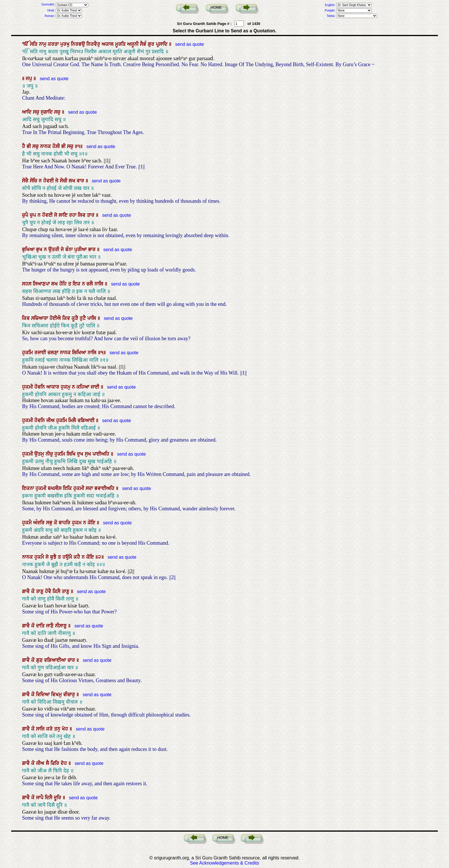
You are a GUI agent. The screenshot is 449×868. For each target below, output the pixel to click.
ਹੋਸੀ (57, 146)
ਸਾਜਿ (41, 729)
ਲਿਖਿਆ (80, 353)
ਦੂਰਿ (58, 798)
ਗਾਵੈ (27, 591)
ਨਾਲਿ (100, 284)
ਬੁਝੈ (54, 557)
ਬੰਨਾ (70, 249)
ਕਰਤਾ (54, 44)
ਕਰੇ (50, 729)
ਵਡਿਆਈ (87, 420)
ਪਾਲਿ (92, 318)
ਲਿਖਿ (72, 454)
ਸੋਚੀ (64, 181)
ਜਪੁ (30, 78)
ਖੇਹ (66, 729)
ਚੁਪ (34, 215)
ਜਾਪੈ (41, 798)
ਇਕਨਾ (29, 488)
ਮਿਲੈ (73, 420)
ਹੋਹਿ (64, 284)
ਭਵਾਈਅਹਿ (105, 488)
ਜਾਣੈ (51, 626)
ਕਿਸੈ (57, 591)
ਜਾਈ (96, 387)
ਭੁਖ (40, 249)
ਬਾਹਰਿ (65, 523)
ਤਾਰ (91, 215)
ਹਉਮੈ (68, 557)
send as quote (189, 44)
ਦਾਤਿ (41, 626)
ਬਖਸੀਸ (55, 488)
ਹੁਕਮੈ (28, 523)
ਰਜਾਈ (41, 353)
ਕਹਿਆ (84, 387)
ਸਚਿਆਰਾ (40, 318)
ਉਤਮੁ (40, 454)
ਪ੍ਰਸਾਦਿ (162, 44)
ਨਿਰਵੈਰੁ (94, 44)
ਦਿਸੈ (49, 798)
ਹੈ (24, 146)
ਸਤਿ (35, 44)
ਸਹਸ (27, 284)
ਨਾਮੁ (43, 44)
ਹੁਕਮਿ (28, 353)
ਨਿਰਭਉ (79, 44)
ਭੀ (29, 146)
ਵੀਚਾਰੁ (70, 694)
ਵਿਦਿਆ (44, 694)
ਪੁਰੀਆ (81, 249)
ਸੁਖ (89, 454)
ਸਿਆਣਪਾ (42, 284)
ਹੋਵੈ (49, 591)
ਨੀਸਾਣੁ (62, 626)
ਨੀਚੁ (50, 454)
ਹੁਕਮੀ (28, 387)
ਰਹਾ (73, 215)
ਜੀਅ (51, 420)
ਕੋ (56, 523)
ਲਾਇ (64, 215)
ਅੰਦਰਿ (40, 523)
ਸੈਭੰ (144, 44)
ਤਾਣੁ (41, 591)
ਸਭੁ (50, 523)
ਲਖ (73, 181)
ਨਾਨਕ (46, 146)
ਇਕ (77, 284)
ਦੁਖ (81, 454)
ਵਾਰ (81, 181)
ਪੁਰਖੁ (66, 44)
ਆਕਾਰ (54, 387)
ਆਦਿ (27, 112)
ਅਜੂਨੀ (134, 44)
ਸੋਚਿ (34, 181)
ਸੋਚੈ (26, 181)
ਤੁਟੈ (83, 318)
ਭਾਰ (93, 249)
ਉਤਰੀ (55, 249)
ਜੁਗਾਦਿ (47, 112)
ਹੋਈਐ (56, 318)
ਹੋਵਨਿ (40, 387)
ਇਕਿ (68, 488)
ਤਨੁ (58, 729)
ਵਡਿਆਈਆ (56, 660)
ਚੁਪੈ (26, 215)
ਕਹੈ (78, 557)
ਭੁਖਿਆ (29, 249)
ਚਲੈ (90, 284)
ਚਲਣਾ (54, 353)
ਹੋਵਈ (49, 181)
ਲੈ (48, 763)
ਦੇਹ (65, 763)
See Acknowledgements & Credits (224, 863)
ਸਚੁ (37, 112)
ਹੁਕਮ (77, 523)
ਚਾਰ (72, 660)
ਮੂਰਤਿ (121, 44)
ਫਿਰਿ (56, 763)
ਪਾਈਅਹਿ (102, 454)
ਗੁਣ (40, 660)
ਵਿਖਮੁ (57, 694)
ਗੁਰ (152, 44)
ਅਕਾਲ (108, 44)
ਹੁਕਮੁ (66, 387)
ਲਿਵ (82, 215)
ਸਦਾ (90, 488)
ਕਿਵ (27, 318)
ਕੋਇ (92, 523)
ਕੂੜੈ (76, 318)
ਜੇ (58, 181)
